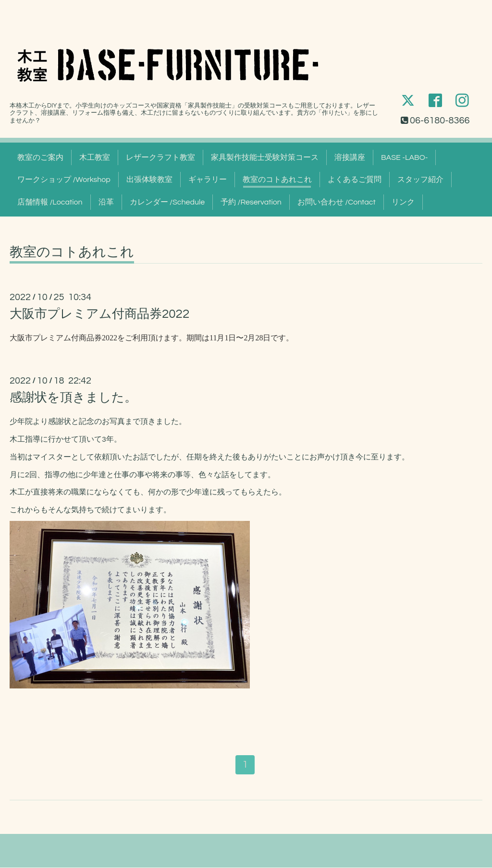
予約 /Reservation (251, 202)
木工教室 (95, 157)
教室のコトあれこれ (277, 180)
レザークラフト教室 (160, 157)
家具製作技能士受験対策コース (265, 157)
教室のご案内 (40, 157)
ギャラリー (208, 180)
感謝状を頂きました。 (73, 398)
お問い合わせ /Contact (337, 202)
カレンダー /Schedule (167, 202)
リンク (403, 202)
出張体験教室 (149, 180)
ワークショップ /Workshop (64, 180)
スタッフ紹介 (420, 180)
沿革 (106, 202)
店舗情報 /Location (50, 202)
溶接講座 (350, 157)
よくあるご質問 (355, 180)
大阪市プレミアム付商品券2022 (99, 314)
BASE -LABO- (404, 157)
